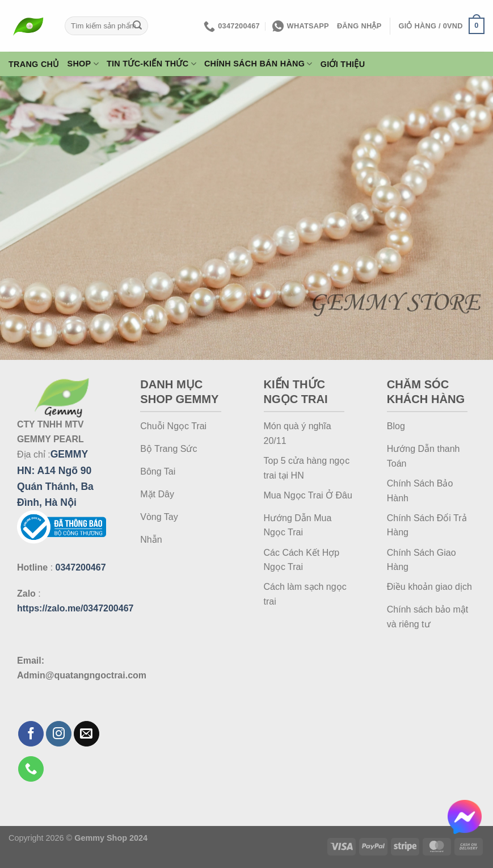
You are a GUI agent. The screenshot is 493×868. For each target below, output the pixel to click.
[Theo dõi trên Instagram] (59, 734)
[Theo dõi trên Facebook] (31, 734)
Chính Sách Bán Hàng (258, 64)
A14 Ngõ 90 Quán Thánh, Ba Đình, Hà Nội (55, 487)
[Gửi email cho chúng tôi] (87, 734)
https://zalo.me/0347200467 (75, 608)
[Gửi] (137, 26)
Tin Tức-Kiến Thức (151, 64)
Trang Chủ (34, 64)
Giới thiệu (343, 64)
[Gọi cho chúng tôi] (31, 769)
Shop (83, 64)
